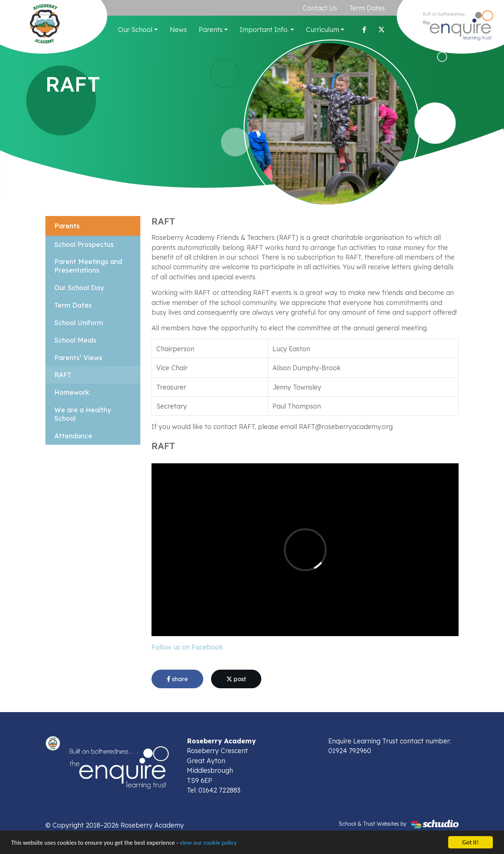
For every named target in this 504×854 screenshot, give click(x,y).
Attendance (73, 436)
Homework (72, 392)
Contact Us (320, 8)
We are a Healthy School (83, 414)
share (177, 679)
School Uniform (79, 323)
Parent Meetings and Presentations (88, 266)
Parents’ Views (78, 358)
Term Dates (367, 8)
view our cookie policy (208, 843)
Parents (211, 29)
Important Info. (264, 29)
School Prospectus (84, 244)
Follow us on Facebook (187, 647)
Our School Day (79, 288)
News (178, 29)
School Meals (75, 340)
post (236, 679)
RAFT (63, 375)
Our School (135, 29)
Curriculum (323, 29)
